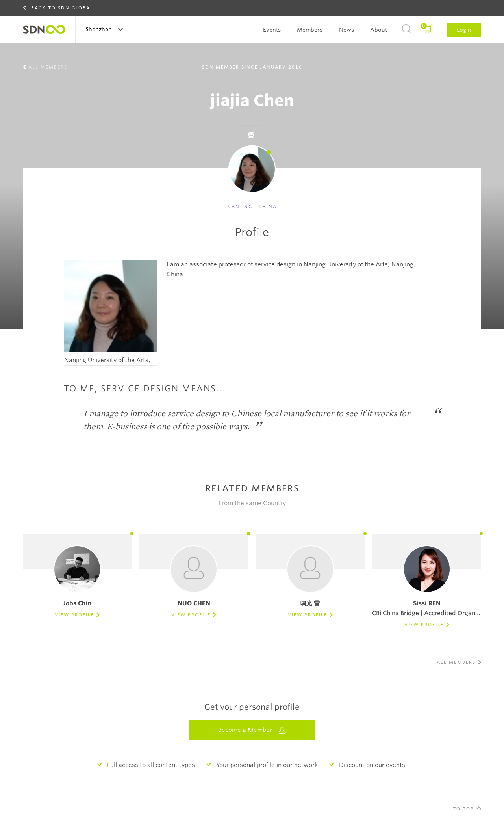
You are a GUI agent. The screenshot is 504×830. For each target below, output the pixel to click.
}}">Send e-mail (251, 135)
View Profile (74, 615)
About (379, 30)
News (346, 30)
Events (272, 30)
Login (464, 30)
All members (48, 67)
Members (310, 30)
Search (407, 30)
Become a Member (252, 730)
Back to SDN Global (62, 8)
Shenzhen (99, 29)
